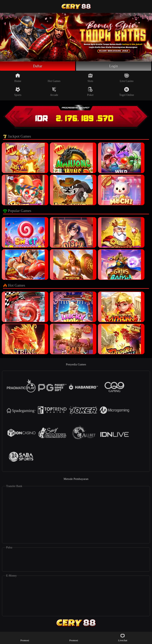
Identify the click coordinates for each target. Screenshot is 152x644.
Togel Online (127, 92)
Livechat (123, 638)
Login (114, 66)
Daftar (38, 66)
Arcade (54, 92)
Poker (90, 92)
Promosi (25, 638)
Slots (90, 78)
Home (18, 78)
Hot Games (54, 78)
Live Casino (127, 78)
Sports (18, 92)
